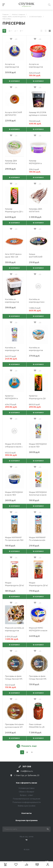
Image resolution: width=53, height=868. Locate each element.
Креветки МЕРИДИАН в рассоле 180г (11, 399)
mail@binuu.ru (27, 771)
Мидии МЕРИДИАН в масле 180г (14, 494)
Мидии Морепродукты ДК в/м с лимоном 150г (14, 585)
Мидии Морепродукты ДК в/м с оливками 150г (38, 585)
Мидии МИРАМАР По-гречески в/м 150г (14, 539)
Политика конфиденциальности (27, 802)
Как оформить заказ (26, 783)
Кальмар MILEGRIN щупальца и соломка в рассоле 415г (38, 115)
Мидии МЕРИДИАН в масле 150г (38, 445)
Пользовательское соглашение (27, 799)
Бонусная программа (27, 820)
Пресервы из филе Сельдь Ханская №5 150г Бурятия (14, 679)
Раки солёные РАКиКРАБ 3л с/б (37, 726)
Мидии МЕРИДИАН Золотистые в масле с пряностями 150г (38, 495)
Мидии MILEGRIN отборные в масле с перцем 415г (14, 447)
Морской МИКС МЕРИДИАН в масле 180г (38, 631)
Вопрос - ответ (26, 795)
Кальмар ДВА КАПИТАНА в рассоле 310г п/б (12, 163)
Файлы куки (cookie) (26, 806)
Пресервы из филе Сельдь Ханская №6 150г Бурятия (38, 679)
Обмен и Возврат (26, 792)
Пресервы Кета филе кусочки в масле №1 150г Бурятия (14, 727)
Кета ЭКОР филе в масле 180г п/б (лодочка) (13, 257)
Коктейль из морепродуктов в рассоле (37, 302)
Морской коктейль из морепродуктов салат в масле (14, 631)
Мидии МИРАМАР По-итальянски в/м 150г (37, 540)
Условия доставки (26, 788)
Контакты (27, 813)
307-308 (27, 767)
